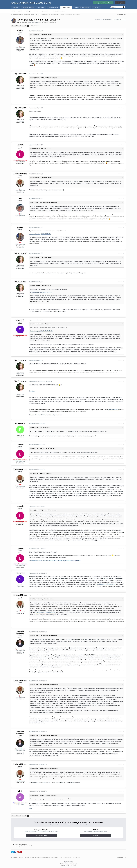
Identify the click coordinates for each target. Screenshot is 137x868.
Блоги (20, 11)
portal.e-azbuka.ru (114, 410)
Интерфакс (32, 391)
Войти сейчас (96, 835)
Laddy (20, 199)
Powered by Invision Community (68, 865)
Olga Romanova (20, 74)
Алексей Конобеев (20, 633)
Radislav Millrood (20, 174)
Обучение (41, 8)
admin (20, 791)
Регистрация (120, 3)
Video (30, 809)
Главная (16, 8)
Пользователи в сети (59, 11)
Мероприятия (53, 8)
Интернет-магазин (28, 8)
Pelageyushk (20, 423)
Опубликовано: (36, 31)
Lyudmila (20, 145)
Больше (96, 8)
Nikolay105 (20, 573)
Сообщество (66, 8)
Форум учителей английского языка (31, 3)
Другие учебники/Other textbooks (46, 22)
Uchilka (23, 22)
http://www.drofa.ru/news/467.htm (106, 584)
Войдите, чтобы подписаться (104, 19)
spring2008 (20, 320)
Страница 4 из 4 (35, 26)
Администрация (46, 11)
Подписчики (118, 20)
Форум (13, 11)
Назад (16, 26)
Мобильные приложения (82, 8)
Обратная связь (68, 862)
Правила (36, 11)
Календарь (28, 11)
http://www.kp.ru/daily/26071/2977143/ (40, 234)
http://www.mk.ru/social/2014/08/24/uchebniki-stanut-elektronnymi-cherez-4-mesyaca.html (55, 560)
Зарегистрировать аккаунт (41, 835)
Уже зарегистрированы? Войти (103, 3)
